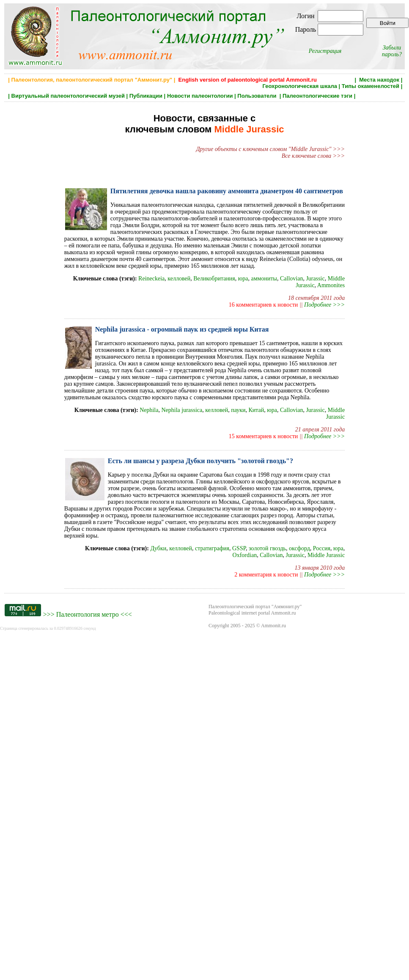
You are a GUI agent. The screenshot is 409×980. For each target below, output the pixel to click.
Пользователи (258, 96)
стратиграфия (212, 548)
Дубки (158, 548)
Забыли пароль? (392, 51)
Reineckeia (151, 279)
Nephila (149, 410)
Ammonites (331, 285)
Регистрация (325, 51)
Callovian (291, 279)
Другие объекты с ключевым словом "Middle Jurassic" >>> (270, 149)
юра (243, 279)
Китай (256, 410)
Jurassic (315, 279)
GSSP (239, 548)
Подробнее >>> (324, 305)
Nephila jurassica (182, 410)
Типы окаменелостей (371, 86)
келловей (179, 279)
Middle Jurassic (335, 413)
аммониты (264, 279)
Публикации (146, 96)
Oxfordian (245, 555)
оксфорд (299, 548)
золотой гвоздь (267, 548)
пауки (238, 410)
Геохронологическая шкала (300, 86)
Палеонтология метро (88, 614)
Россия (322, 548)
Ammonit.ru (273, 626)
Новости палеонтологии (200, 96)
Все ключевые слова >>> (313, 156)
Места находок (379, 80)
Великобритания (214, 279)
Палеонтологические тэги (317, 96)
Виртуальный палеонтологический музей (68, 96)
